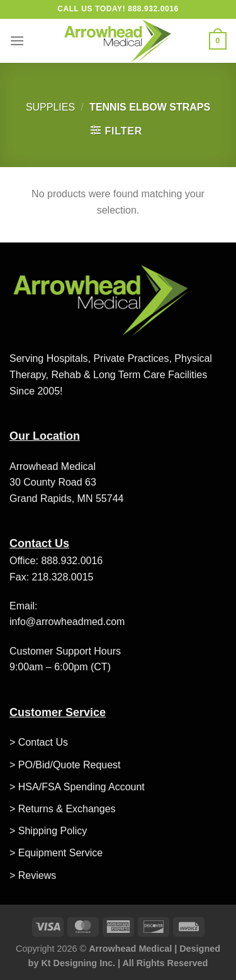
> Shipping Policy (48, 831)
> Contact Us (39, 742)
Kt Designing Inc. (78, 963)
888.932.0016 (72, 561)
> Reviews (33, 875)
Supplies (50, 107)
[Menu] (17, 41)
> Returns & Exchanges (63, 809)
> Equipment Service (56, 853)
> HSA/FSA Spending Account (77, 787)
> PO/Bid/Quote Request (65, 765)
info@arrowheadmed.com (67, 622)
